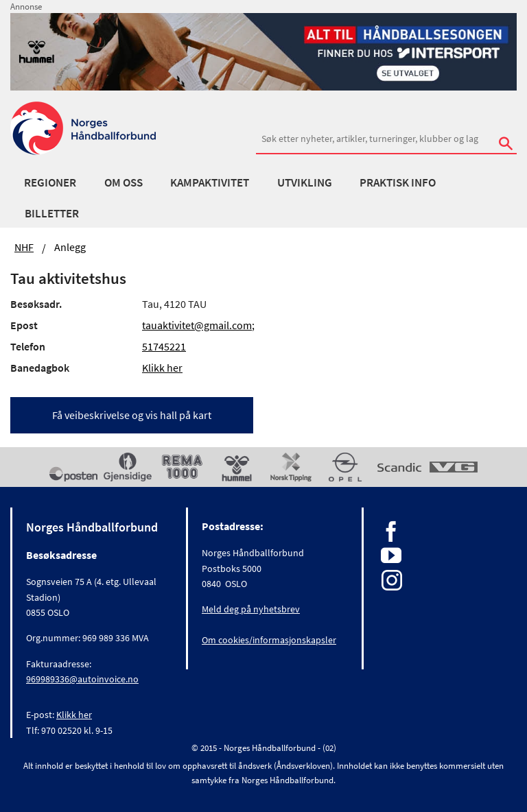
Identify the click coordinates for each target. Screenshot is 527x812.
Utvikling (305, 182)
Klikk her (162, 368)
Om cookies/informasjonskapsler (269, 640)
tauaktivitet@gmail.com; (198, 325)
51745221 (164, 346)
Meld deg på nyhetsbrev (251, 609)
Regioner (50, 182)
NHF (24, 247)
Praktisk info (398, 182)
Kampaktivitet (210, 182)
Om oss (124, 182)
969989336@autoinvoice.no (82, 679)
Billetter (52, 213)
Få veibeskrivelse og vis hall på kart (132, 415)
